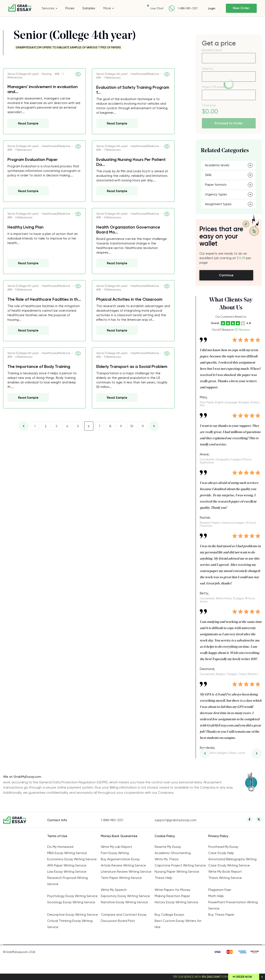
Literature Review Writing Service (126, 872)
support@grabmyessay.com (176, 820)
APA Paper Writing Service (67, 865)
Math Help (216, 896)
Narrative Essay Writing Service (124, 902)
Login (211, 8)
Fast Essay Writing (115, 853)
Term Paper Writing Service (121, 878)
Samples (89, 8)
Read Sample (28, 123)
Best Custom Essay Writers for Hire (178, 924)
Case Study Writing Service (229, 865)
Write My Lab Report (116, 847)
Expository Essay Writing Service (125, 896)
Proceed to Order (229, 123)
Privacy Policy (218, 836)
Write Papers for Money (173, 890)
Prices (70, 8)
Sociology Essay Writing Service (71, 902)
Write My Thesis (167, 859)
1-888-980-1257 (187, 8)
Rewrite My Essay (168, 847)
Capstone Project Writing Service (180, 865)
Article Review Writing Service (123, 865)
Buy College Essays (169, 915)
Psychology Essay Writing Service (72, 896)
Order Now (244, 977)
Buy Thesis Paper (221, 915)
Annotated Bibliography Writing (232, 859)
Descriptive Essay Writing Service (73, 915)
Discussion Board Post (118, 921)
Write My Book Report (225, 872)
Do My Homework (60, 847)
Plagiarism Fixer (220, 890)
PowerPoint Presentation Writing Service (233, 905)
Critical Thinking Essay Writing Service (70, 924)
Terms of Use (57, 836)
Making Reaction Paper (172, 896)
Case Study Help (221, 853)
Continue (226, 275)
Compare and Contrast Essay (124, 915)
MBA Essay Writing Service (67, 853)
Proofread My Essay (223, 847)
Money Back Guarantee (119, 836)
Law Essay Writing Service (67, 872)
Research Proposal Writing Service (67, 881)
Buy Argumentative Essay (120, 859)
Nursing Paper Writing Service (177, 872)
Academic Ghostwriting (173, 853)
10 (132, 426)
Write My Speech (114, 890)
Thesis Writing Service (225, 878)
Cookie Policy (165, 836)
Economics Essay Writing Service (72, 859)
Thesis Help (163, 878)
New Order (241, 8)
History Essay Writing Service (176, 902)
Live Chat (157, 8)
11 (143, 426)
